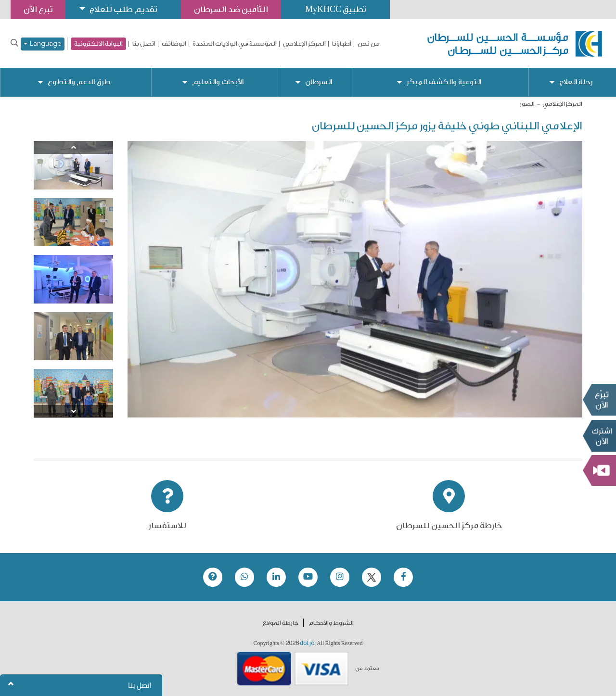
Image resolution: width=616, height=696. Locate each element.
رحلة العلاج (576, 82)
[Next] (73, 411)
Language (43, 44)
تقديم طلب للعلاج (123, 9)
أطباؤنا (342, 44)
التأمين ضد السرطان (231, 9)
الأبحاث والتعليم (218, 82)
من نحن (369, 44)
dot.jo (307, 643)
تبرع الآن (599, 400)
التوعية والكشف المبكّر (444, 82)
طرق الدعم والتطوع (79, 82)
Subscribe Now (599, 436)
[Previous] (73, 147)
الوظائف (174, 44)
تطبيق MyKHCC (335, 9)
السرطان (319, 82)
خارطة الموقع (281, 623)
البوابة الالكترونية (98, 44)
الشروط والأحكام (331, 623)
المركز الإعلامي (304, 44)
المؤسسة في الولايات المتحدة (235, 44)
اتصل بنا (144, 44)
